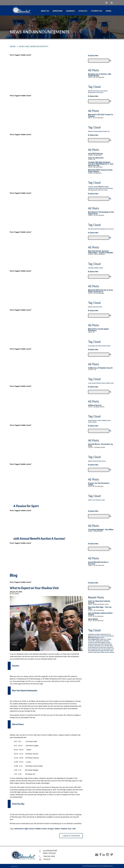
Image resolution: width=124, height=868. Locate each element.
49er (89, 229)
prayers (103, 500)
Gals (102, 91)
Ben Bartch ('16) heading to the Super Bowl (101, 213)
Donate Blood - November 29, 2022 (101, 445)
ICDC (107, 188)
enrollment (91, 646)
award (95, 636)
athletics (90, 636)
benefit (90, 500)
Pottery (97, 92)
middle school (41, 829)
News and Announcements (34, 46)
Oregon (51, 829)
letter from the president (104, 649)
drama (99, 644)
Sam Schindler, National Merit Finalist (100, 614)
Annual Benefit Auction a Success (98, 563)
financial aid (95, 647)
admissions (19, 829)
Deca (97, 188)
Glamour (106, 91)
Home (13, 46)
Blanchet (90, 91)
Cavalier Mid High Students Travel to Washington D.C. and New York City (101, 164)
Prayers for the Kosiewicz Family (99, 484)
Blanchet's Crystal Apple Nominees (98, 330)
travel (106, 190)
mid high (111, 188)
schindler (96, 268)
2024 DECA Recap (95, 154)
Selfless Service (95, 405)
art (110, 634)
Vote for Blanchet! (96, 158)
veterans (94, 422)
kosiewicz (98, 500)
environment (97, 646)
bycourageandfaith (94, 639)
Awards (96, 187)
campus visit (103, 639)
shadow (64, 829)
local (113, 649)
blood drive (96, 461)
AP (108, 634)
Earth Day (104, 644)
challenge (104, 420)
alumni (92, 229)
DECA (100, 642)
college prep (99, 641)
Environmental (99, 131)
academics (91, 187)
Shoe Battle (93, 619)
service (109, 420)
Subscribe (93, 56)
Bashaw (112, 636)
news (105, 651)
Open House (97, 652)
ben (99, 229)
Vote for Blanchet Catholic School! (99, 602)
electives (109, 644)
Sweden (105, 131)
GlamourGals (91, 92)
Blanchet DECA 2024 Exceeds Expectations (100, 171)
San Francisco (110, 229)
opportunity (94, 190)
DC (95, 188)
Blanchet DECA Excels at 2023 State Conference (100, 291)
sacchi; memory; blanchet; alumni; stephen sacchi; (101, 383)
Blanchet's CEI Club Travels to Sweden (101, 115)
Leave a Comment (71, 836)
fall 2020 (107, 646)
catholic (99, 420)
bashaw (90, 420)
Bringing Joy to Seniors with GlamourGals (100, 75)
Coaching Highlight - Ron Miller (101, 530)
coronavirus (91, 642)
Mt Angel (101, 651)
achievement (91, 634)
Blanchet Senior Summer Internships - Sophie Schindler (101, 252)
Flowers (98, 91)
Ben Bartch (103, 229)
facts (103, 646)
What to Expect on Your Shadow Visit (34, 588)
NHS (100, 461)
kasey (90, 649)
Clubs (94, 91)
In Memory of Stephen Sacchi (100, 368)
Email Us (47, 859)
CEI (94, 131)
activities (98, 634)
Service (101, 92)
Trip (108, 131)
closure (90, 641)
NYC (89, 190)
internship (91, 268)
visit (74, 829)
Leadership (94, 649)
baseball (107, 636)
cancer (94, 500)
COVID (96, 642)
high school (102, 188)
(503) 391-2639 (49, 856)
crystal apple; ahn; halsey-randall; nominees (99, 346)
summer (101, 268)
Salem (57, 829)
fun (99, 647)
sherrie (90, 422)
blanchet (95, 420)
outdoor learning (109, 652)
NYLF (108, 651)
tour (102, 190)
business (102, 638)
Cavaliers (106, 187)
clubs (94, 641)
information (110, 647)
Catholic (109, 639)
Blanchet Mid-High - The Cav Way (100, 608)
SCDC (99, 190)
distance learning (93, 644)
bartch (96, 229)
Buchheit (97, 638)
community (91, 188)
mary (89, 651)
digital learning (106, 642)
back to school (101, 636)
